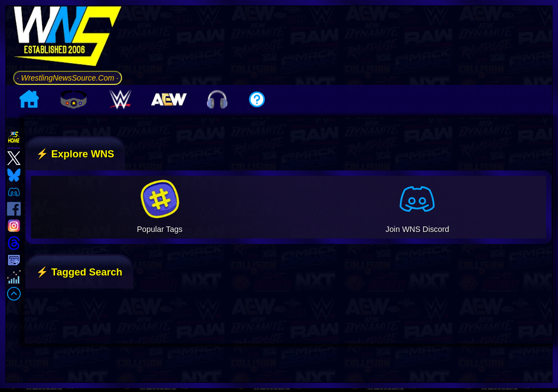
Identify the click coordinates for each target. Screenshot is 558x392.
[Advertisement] (341, 43)
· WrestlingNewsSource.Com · (67, 77)
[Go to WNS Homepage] (67, 38)
